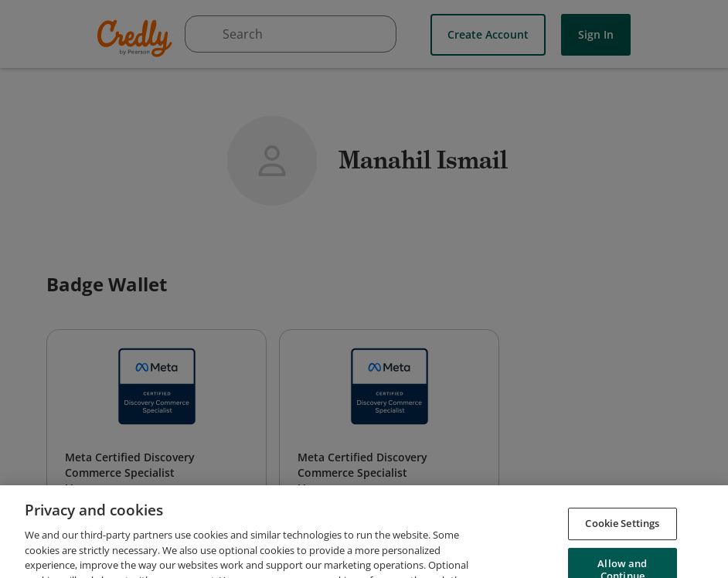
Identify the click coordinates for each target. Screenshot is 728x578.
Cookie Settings (622, 540)
